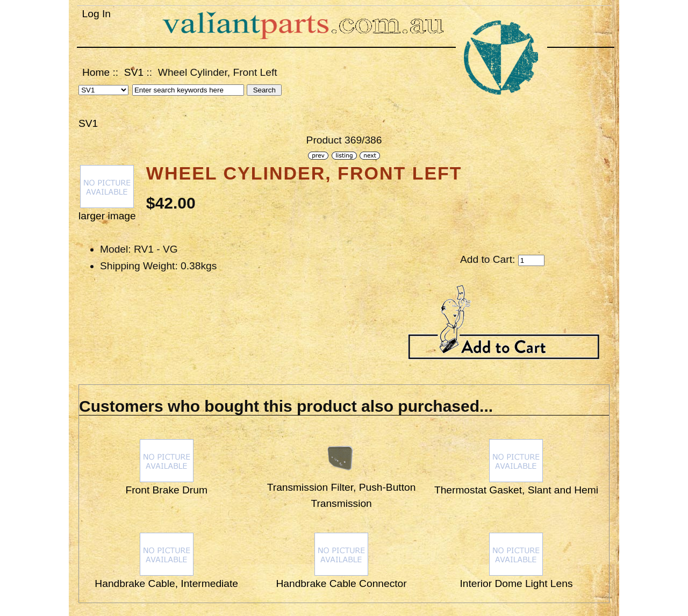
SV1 (134, 72)
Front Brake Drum (166, 490)
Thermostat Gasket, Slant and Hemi (516, 490)
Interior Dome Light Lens (516, 583)
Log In (96, 14)
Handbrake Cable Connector (341, 583)
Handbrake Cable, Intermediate (166, 583)
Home (96, 72)
